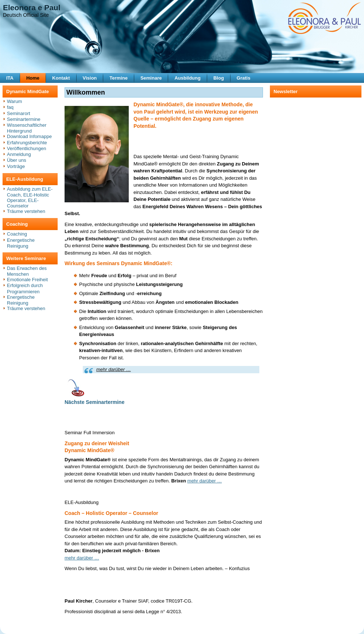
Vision (90, 78)
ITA (10, 78)
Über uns (17, 160)
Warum (14, 101)
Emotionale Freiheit (27, 280)
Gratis (244, 78)
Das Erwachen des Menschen (27, 271)
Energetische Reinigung (21, 243)
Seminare (151, 78)
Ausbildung (187, 78)
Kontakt (61, 78)
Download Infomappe (29, 136)
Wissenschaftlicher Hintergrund (27, 128)
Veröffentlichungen (26, 148)
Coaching (17, 234)
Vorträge (16, 166)
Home (33, 78)
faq (10, 107)
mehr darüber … (114, 369)
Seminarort (19, 113)
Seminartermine (24, 119)
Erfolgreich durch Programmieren (25, 288)
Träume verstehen (26, 211)
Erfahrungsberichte (27, 143)
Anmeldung (19, 154)
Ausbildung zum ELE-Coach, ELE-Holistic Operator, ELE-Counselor (30, 197)
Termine (119, 78)
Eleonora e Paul (32, 7)
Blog (219, 78)
